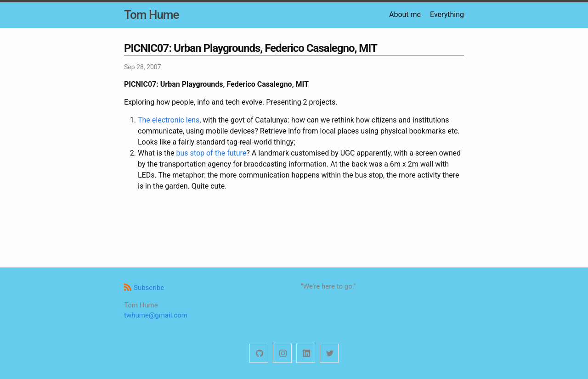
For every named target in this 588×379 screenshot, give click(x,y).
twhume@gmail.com (156, 315)
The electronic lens (169, 120)
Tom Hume (151, 15)
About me (405, 14)
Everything (447, 14)
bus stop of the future (212, 153)
